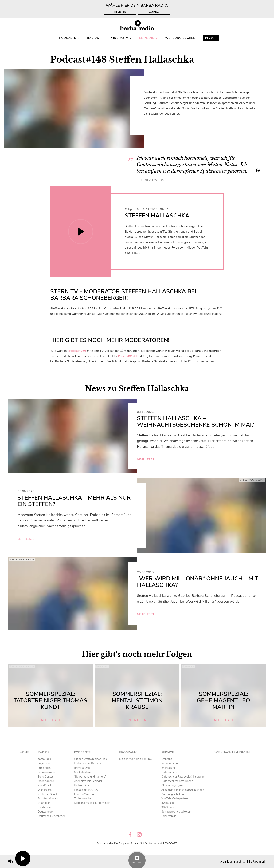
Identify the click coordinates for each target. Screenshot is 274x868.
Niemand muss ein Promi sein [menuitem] (92, 803)
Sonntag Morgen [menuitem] (48, 798)
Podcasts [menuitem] (69, 38)
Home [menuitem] (24, 752)
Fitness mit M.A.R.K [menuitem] (86, 790)
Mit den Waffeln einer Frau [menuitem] (90, 759)
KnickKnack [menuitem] (45, 785)
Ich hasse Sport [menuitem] (47, 794)
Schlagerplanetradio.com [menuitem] (176, 812)
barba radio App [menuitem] (171, 763)
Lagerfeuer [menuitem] (45, 763)
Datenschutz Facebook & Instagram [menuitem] (183, 777)
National (154, 12)
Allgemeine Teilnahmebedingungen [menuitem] (183, 790)
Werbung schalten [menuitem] (173, 794)
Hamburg (120, 12)
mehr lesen (145, 459)
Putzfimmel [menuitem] (45, 807)
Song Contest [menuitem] (46, 777)
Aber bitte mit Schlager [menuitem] (88, 781)
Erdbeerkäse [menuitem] (82, 785)
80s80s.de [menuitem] (168, 803)
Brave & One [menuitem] (82, 768)
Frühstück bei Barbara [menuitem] (88, 763)
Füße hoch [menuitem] (44, 768)
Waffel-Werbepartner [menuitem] (175, 798)
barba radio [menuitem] (45, 759)
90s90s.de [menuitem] (168, 807)
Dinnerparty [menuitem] (45, 790)
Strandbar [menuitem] (44, 803)
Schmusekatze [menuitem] (47, 772)
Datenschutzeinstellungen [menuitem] (177, 781)
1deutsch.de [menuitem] (169, 816)
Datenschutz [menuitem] (169, 772)
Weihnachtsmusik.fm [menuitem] (232, 752)
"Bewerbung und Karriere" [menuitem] (90, 777)
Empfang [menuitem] (148, 38)
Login (211, 38)
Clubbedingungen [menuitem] (172, 785)
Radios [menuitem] (95, 38)
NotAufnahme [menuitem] (83, 772)
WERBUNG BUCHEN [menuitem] (180, 38)
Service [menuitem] (168, 752)
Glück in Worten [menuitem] (84, 794)
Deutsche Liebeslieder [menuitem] (51, 816)
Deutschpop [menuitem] (45, 812)
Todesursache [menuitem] (83, 798)
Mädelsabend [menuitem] (46, 781)
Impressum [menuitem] (168, 768)
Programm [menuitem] (121, 38)
